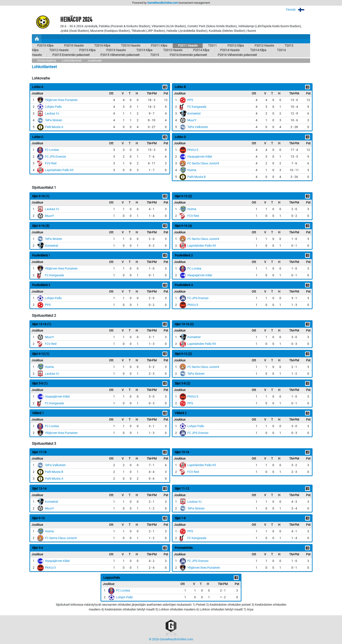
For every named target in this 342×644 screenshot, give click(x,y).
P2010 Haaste (74, 46)
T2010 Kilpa (102, 46)
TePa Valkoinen (198, 127)
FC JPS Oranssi (55, 157)
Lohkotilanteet (72, 61)
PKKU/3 (193, 150)
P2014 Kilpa (201, 50)
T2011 (212, 46)
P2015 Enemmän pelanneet (71, 55)
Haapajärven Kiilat (200, 157)
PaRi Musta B (197, 177)
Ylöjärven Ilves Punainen (61, 100)
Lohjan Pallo (53, 107)
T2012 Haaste (59, 50)
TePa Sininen (54, 120)
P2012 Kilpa (236, 46)
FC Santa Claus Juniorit (203, 163)
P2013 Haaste (116, 50)
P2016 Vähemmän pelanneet (237, 55)
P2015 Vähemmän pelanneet (120, 55)
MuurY (192, 120)
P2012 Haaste (264, 46)
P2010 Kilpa (45, 46)
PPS (190, 100)
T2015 (155, 55)
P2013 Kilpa (87, 50)
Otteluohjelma (47, 61)
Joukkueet (95, 61)
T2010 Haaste (131, 46)
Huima (192, 170)
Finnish (298, 10)
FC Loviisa (52, 150)
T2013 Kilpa (144, 50)
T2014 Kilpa (258, 50)
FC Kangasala (197, 107)
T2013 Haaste (173, 50)
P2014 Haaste (230, 50)
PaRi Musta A (54, 127)
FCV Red (51, 163)
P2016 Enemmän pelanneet (188, 55)
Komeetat (194, 114)
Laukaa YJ (52, 114)
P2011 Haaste (188, 46)
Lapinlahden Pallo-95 (59, 170)
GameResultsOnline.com (163, 3)
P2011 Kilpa (159, 46)
